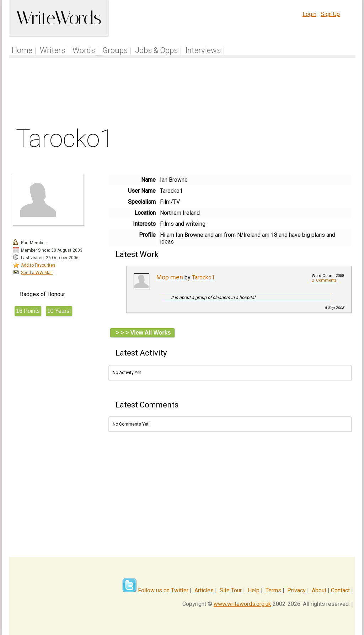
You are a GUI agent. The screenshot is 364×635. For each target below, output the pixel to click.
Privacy (296, 590)
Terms (273, 590)
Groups (115, 50)
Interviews (203, 50)
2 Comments (324, 280)
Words (84, 50)
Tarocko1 (203, 278)
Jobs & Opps (156, 50)
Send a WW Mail (37, 273)
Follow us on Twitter (163, 590)
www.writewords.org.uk (242, 604)
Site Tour (231, 590)
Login (309, 14)
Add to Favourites (38, 265)
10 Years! (59, 311)
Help (254, 590)
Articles (204, 590)
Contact (340, 590)
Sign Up (330, 14)
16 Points (28, 311)
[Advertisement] (182, 94)
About (319, 590)
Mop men (170, 277)
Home (22, 50)
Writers (52, 50)
